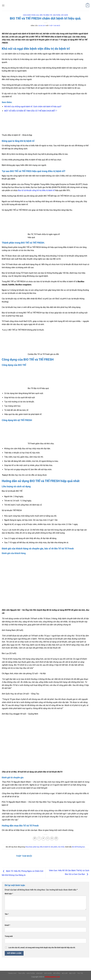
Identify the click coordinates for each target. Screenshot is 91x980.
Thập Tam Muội (55, 26)
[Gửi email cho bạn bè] (48, 838)
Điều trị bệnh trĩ (46, 15)
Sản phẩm (57, 15)
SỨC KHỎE (48, 973)
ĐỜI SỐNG (57, 973)
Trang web (9, 936)
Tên (7, 914)
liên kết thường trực (78, 847)
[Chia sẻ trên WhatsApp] (35, 838)
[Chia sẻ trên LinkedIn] (56, 838)
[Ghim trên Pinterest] (52, 838)
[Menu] (3, 5)
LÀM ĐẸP (39, 973)
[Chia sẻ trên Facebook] (39, 838)
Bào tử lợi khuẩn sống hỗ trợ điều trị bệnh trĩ (36, 190)
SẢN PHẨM (31, 973)
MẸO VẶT (72, 973)
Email (7, 925)
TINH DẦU (22, 973)
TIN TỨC (80, 973)
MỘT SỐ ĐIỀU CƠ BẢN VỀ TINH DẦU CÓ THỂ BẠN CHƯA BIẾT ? (31, 111)
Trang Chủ (12, 973)
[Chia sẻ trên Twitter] (43, 838)
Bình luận (9, 894)
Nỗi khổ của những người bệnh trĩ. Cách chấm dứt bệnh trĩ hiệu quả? (33, 107)
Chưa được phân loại (31, 15)
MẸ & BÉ (65, 973)
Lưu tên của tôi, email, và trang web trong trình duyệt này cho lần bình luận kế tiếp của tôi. (42, 948)
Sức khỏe (64, 15)
